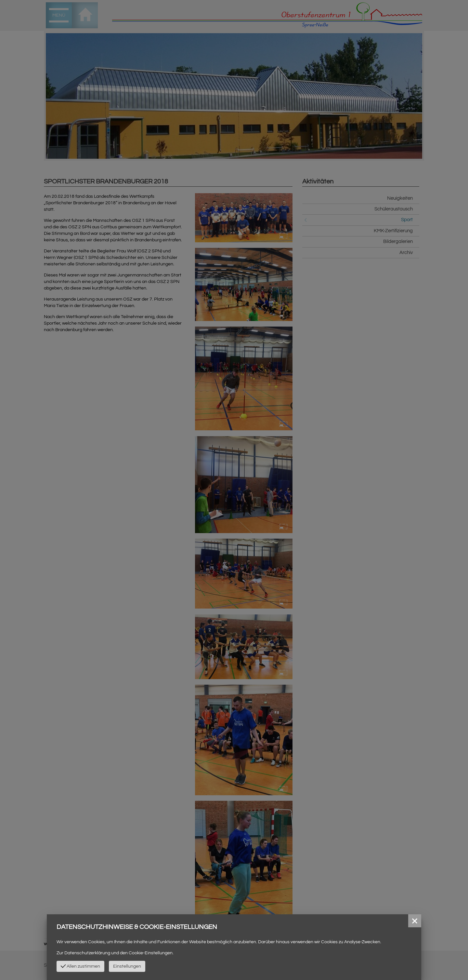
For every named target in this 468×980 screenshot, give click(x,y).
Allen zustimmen (80, 966)
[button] (415, 921)
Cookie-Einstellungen (151, 953)
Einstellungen (127, 966)
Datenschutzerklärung (87, 953)
